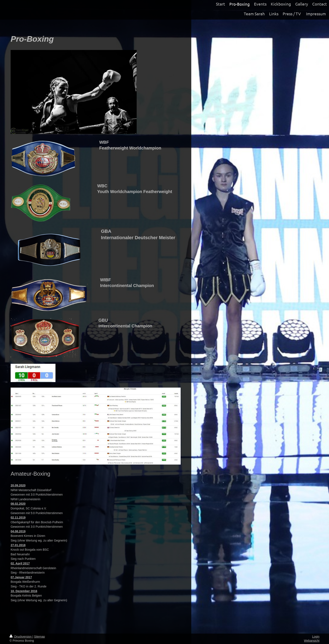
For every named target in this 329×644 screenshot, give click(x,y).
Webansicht (312, 641)
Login (316, 637)
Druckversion (21, 637)
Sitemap (39, 637)
